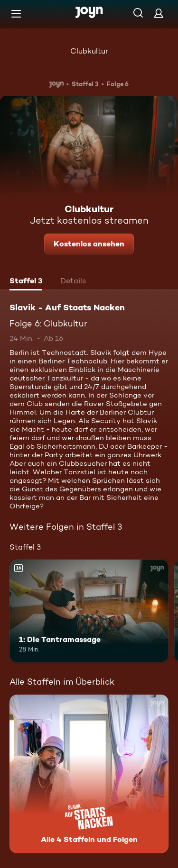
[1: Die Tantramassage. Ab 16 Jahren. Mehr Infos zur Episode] (89, 611)
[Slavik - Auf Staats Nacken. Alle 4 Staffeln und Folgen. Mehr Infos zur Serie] (89, 774)
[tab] (26, 282)
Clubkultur (89, 51)
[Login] (159, 13)
